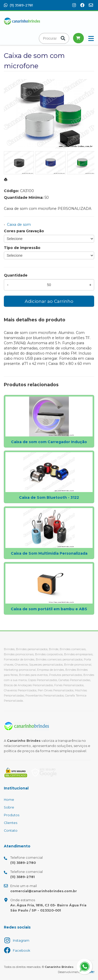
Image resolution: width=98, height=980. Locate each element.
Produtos (12, 815)
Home (9, 800)
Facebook (21, 951)
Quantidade (16, 275)
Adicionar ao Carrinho (49, 301)
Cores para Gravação (24, 231)
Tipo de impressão (22, 248)
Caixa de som (19, 225)
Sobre (9, 807)
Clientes (11, 823)
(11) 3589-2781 (18, 5)
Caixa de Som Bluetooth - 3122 (49, 497)
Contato (11, 831)
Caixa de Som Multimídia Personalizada (49, 553)
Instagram (21, 940)
